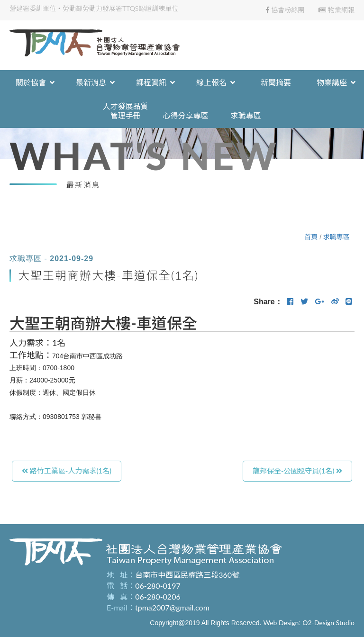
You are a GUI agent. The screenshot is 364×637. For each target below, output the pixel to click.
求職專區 (337, 237)
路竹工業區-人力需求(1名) (67, 471)
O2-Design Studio (328, 623)
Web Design (281, 623)
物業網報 (337, 10)
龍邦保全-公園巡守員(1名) (297, 471)
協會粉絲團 (285, 10)
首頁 (311, 237)
